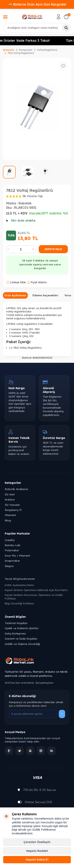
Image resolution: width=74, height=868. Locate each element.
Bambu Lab (13, 545)
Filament (10, 515)
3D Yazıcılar (12, 505)
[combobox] (37, 28)
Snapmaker (12, 561)
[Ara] (66, 28)
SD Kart (10, 494)
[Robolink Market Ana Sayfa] (37, 661)
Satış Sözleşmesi (15, 633)
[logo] (32, 17)
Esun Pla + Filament (17, 555)
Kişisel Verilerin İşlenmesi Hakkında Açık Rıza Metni (36, 590)
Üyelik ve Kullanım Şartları (22, 628)
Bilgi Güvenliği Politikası (19, 603)
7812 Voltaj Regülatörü (21, 53)
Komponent (26, 50)
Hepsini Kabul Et (37, 860)
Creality (10, 540)
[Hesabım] (59, 17)
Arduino (10, 499)
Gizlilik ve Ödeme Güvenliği (22, 644)
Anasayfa (9, 50)
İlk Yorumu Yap (33, 196)
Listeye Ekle (16, 282)
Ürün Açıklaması (15, 295)
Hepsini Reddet (37, 851)
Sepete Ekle (53, 249)
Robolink (25, 203)
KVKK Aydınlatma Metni (19, 585)
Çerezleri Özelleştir (37, 842)
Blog (8, 520)
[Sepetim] (66, 17)
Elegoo (9, 566)
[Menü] (5, 17)
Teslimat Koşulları (16, 623)
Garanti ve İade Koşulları (21, 639)
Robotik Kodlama (16, 489)
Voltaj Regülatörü (47, 50)
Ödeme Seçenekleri (45, 295)
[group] (37, 109)
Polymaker (12, 550)
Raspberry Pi (13, 510)
